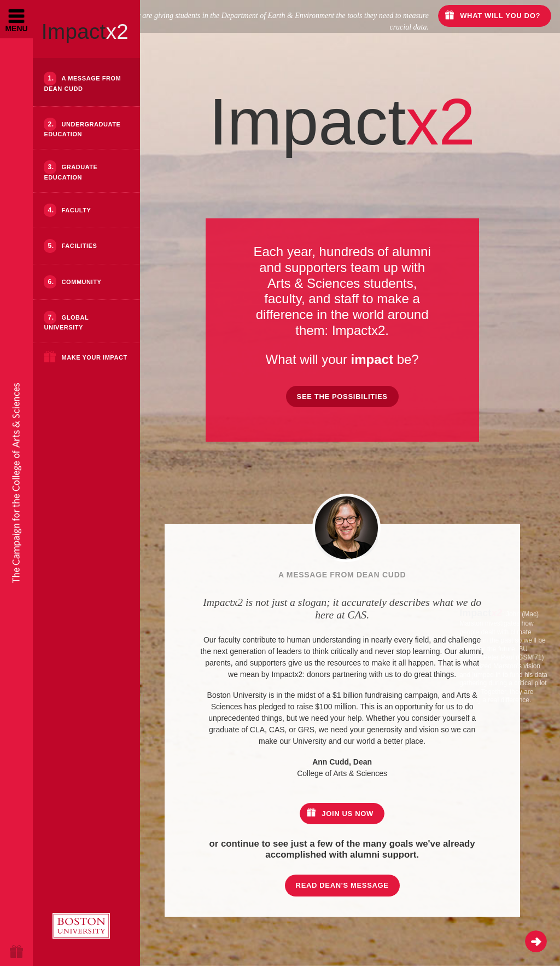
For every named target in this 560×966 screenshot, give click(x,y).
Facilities (80, 246)
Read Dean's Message (369, 885)
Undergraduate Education (82, 129)
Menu (16, 28)
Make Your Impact (94, 357)
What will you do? (500, 16)
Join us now (374, 814)
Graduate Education (71, 172)
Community (82, 282)
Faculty (77, 210)
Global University (66, 322)
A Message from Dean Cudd (82, 83)
